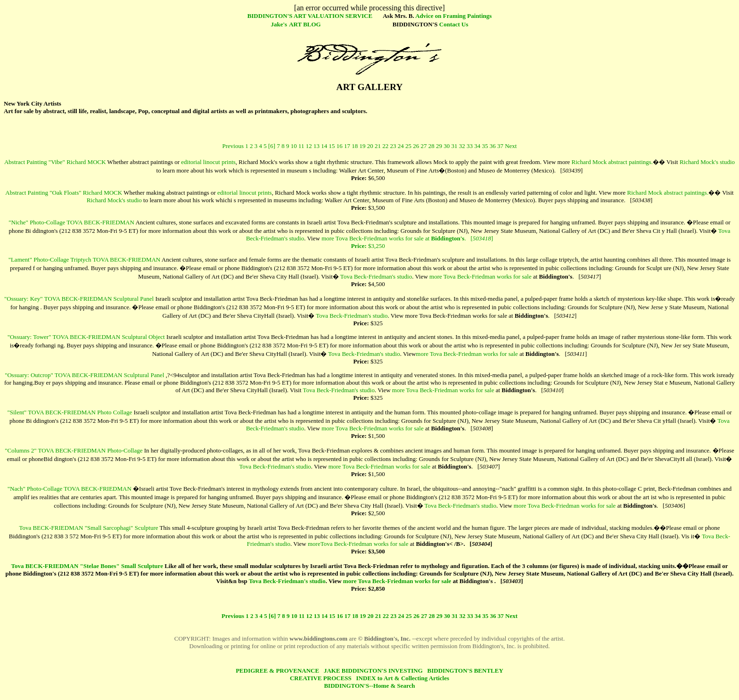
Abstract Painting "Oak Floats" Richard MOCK (64, 195)
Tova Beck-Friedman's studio (376, 279)
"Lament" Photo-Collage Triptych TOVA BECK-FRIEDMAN (85, 262)
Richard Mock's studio (707, 165)
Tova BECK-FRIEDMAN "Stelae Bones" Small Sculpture (87, 569)
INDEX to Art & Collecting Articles (403, 681)
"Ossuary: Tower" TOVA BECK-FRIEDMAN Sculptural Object (86, 340)
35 (485, 149)
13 (316, 149)
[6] (272, 149)
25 (408, 149)
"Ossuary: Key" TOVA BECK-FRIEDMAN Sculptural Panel (79, 301)
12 (309, 149)
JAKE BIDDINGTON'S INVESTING (373, 673)
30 (447, 149)
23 (393, 149)
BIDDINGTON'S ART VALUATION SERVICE (310, 16)
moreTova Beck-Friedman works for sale (358, 547)
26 (416, 149)
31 (454, 149)
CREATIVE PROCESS (321, 681)
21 (378, 149)
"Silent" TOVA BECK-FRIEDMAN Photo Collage (70, 415)
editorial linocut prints (208, 165)
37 (500, 149)
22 (385, 149)
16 (340, 149)
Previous (233, 149)
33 (470, 149)
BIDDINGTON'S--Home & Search (369, 688)
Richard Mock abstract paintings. (612, 165)
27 (423, 149)
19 (362, 149)
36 (493, 149)
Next (511, 149)
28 (431, 149)
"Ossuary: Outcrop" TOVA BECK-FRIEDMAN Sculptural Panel (84, 378)
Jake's (279, 24)
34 (477, 149)
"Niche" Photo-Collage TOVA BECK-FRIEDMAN (71, 225)
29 (439, 149)
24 (401, 149)
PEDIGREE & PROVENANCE (277, 673)
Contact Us (454, 24)
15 (332, 149)
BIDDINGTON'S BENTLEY (465, 673)
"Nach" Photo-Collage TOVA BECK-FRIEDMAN (70, 491)
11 (301, 149)
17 (347, 149)
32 (462, 149)
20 (370, 149)
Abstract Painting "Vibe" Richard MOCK (55, 165)
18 (355, 149)
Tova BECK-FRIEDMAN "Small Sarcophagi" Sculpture (89, 531)
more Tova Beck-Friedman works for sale (480, 279)
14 (324, 149)
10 (294, 149)
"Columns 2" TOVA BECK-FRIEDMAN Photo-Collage (74, 453)
